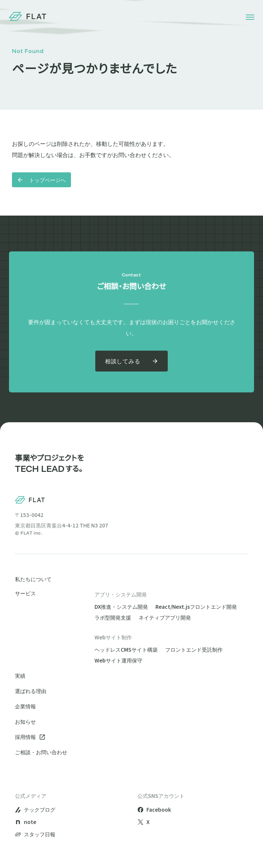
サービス (25, 594)
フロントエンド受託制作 (194, 649)
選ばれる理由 (31, 691)
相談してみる (132, 361)
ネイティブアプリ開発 (165, 617)
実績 (20, 676)
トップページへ (41, 180)
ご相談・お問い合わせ (41, 752)
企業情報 (25, 706)
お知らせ (25, 721)
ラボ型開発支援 (113, 617)
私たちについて (33, 579)
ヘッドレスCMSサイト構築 (126, 649)
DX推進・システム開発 (121, 607)
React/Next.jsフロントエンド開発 (196, 607)
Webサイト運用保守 (118, 660)
